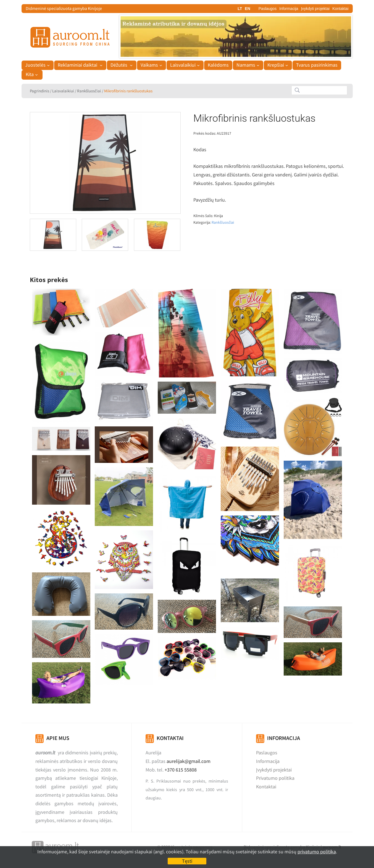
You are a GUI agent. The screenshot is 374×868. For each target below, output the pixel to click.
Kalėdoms (218, 65)
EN (247, 9)
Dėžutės (119, 65)
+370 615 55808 (181, 770)
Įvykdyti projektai (315, 9)
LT (240, 9)
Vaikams (149, 65)
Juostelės (35, 65)
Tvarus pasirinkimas (317, 65)
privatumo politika (317, 852)
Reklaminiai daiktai (78, 65)
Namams (246, 65)
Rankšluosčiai (89, 91)
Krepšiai (276, 65)
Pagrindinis (39, 91)
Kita (30, 74)
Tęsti (187, 861)
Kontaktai (340, 9)
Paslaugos (268, 9)
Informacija (289, 9)
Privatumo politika (275, 778)
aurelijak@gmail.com (189, 761)
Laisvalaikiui (183, 65)
